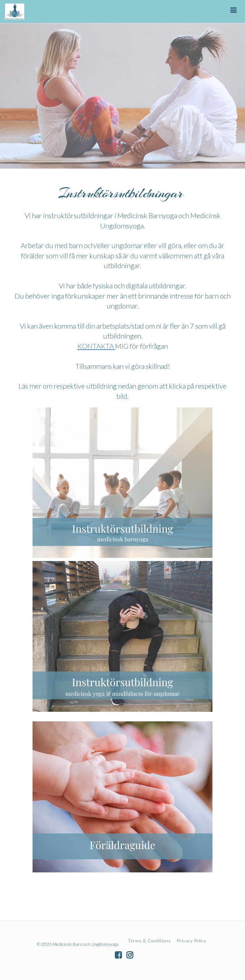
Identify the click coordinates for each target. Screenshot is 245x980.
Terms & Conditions (149, 941)
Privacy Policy (192, 941)
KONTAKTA (96, 346)
